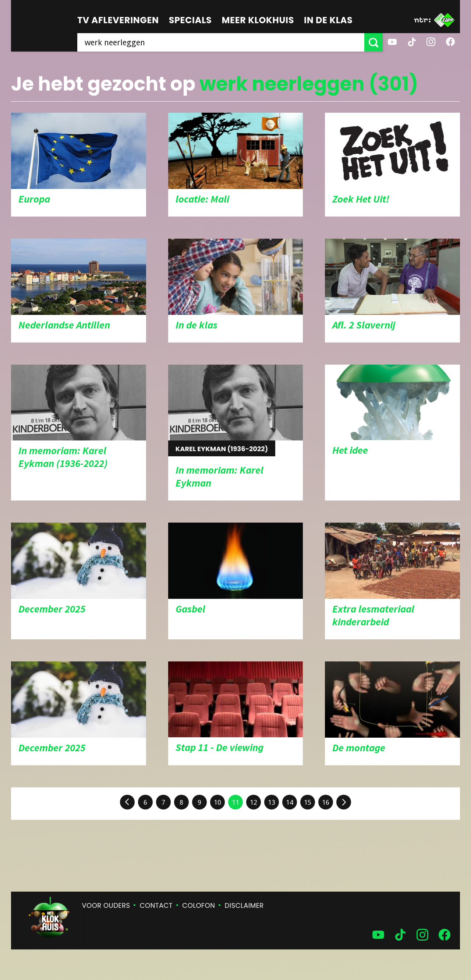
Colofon (199, 905)
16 (326, 802)
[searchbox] (221, 42)
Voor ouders (106, 905)
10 (217, 802)
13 (272, 802)
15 (308, 802)
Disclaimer (244, 905)
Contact (156, 905)
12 (254, 802)
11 (235, 802)
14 (290, 802)
